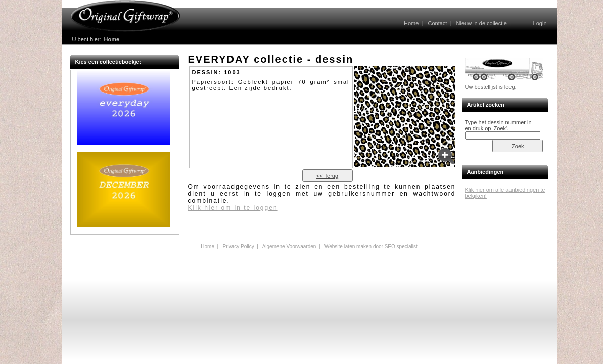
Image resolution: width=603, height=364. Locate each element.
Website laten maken (348, 246)
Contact (437, 23)
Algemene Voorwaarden (289, 246)
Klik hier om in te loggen (233, 208)
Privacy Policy (238, 246)
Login (540, 23)
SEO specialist (401, 246)
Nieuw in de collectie (482, 23)
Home (411, 23)
